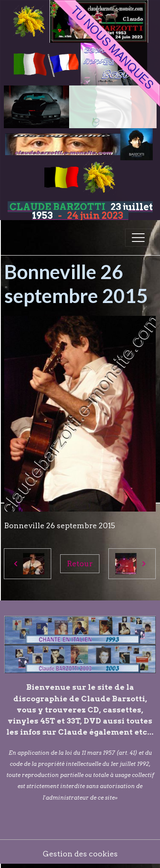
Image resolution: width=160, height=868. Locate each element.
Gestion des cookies (80, 854)
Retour (80, 563)
